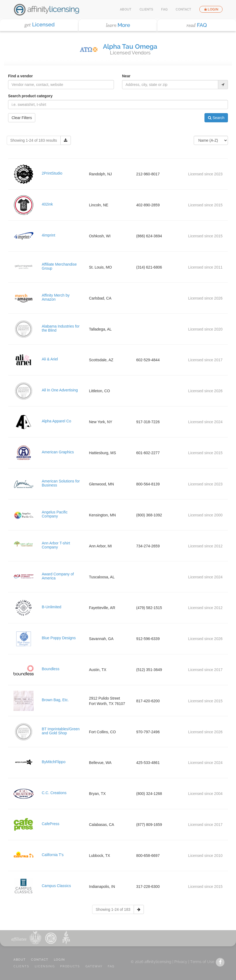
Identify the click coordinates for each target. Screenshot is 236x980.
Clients (146, 9)
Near (126, 76)
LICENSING (45, 966)
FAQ (164, 9)
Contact (183, 9)
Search (216, 118)
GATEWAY (94, 966)
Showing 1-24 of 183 (113, 909)
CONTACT (40, 960)
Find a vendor (20, 76)
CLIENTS (21, 966)
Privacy (181, 962)
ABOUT (20, 960)
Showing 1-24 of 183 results (34, 140)
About (126, 9)
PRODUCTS (70, 966)
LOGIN (60, 960)
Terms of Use (202, 962)
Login (211, 9)
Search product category (30, 96)
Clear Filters (22, 118)
